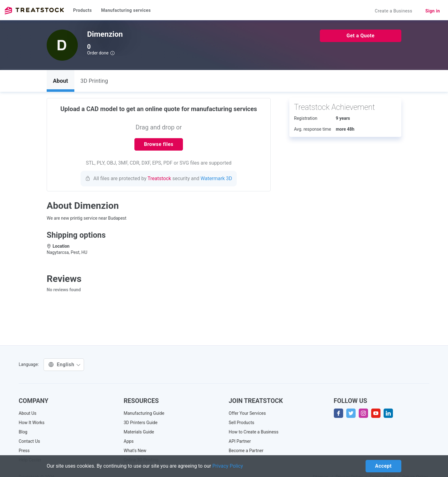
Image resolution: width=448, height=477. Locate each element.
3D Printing (94, 81)
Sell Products (241, 423)
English (65, 365)
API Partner (240, 441)
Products (82, 10)
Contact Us (29, 441)
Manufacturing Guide (144, 413)
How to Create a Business (254, 432)
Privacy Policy (228, 466)
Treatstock (34, 11)
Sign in (433, 11)
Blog (23, 432)
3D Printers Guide (141, 423)
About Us (28, 413)
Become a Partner (246, 451)
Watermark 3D (217, 178)
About (61, 81)
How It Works (32, 423)
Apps (129, 441)
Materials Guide (139, 432)
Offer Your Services (247, 413)
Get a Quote (361, 36)
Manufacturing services (126, 10)
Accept (383, 466)
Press (24, 451)
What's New (135, 451)
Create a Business (394, 11)
